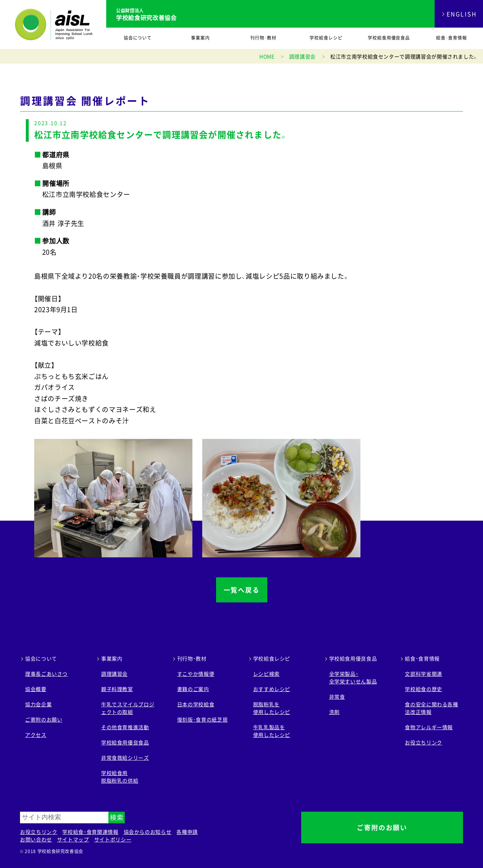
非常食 (337, 697)
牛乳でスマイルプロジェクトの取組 (128, 708)
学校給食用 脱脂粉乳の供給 (120, 777)
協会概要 (36, 689)
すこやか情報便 (196, 674)
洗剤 (334, 712)
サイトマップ (73, 839)
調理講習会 (114, 674)
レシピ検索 (266, 674)
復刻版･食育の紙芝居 (202, 719)
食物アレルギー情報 (429, 727)
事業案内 (200, 38)
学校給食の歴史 (423, 689)
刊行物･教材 (263, 38)
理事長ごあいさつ (46, 674)
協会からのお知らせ (148, 832)
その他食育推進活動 (125, 727)
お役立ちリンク (423, 742)
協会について (138, 38)
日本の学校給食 (196, 704)
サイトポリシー (113, 839)
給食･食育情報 (452, 38)
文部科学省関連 (423, 674)
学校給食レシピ (326, 38)
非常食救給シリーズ (125, 758)
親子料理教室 (117, 689)
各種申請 (187, 832)
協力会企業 (38, 704)
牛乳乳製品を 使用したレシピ (272, 731)
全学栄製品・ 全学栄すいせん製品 (353, 677)
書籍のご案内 (193, 689)
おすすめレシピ (272, 689)
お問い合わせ (36, 839)
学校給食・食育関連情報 (90, 832)
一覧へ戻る (242, 590)
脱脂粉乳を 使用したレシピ (272, 708)
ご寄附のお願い (44, 719)
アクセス (36, 735)
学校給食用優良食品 (389, 38)
